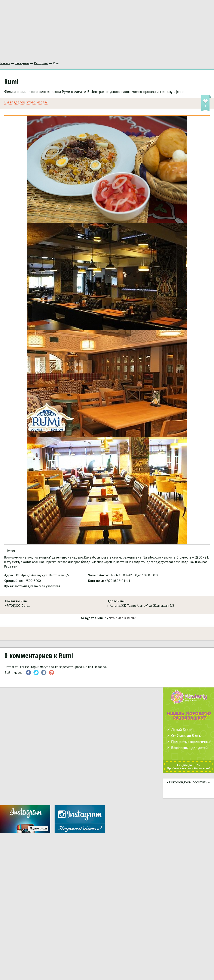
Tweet (11, 551)
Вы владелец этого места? (26, 102)
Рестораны (41, 63)
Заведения (22, 63)
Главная (5, 63)
